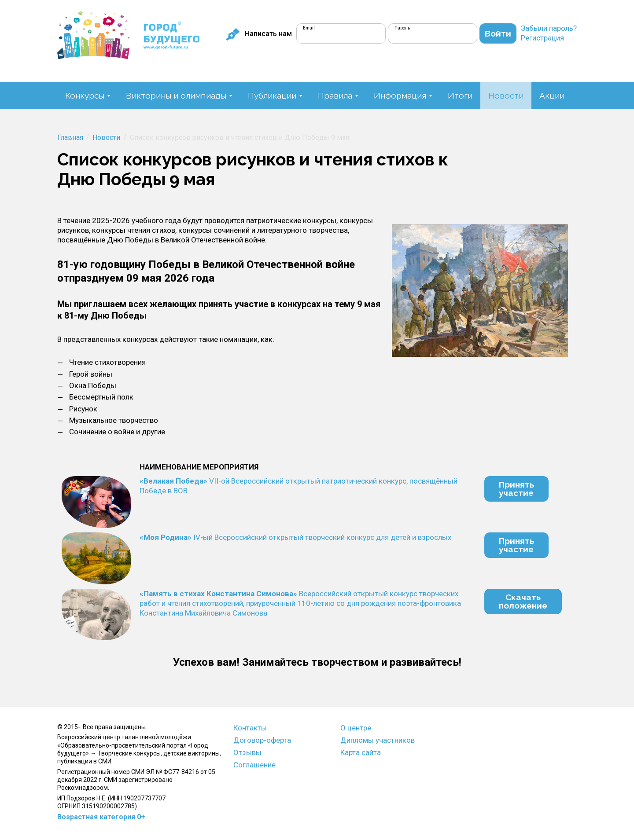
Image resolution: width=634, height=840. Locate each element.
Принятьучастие (516, 489)
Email (309, 28)
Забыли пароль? (549, 28)
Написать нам (259, 34)
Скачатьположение (523, 601)
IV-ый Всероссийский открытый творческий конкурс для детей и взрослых (295, 537)
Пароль (402, 28)
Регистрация (542, 38)
